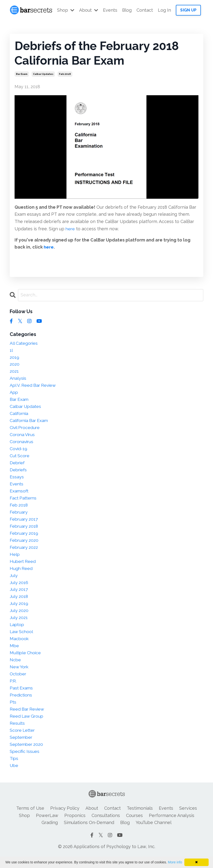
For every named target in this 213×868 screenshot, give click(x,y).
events (17, 487)
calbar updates (43, 74)
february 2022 (24, 552)
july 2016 (19, 589)
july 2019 (19, 610)
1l (11, 350)
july (14, 581)
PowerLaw (47, 826)
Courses (134, 826)
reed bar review (28, 718)
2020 (15, 365)
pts (13, 711)
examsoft (19, 495)
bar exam (22, 74)
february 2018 (24, 531)
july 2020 (19, 617)
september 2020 (27, 754)
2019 (14, 358)
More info (175, 862)
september (22, 747)
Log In (164, 10)
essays (17, 480)
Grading (50, 833)
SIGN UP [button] (188, 10)
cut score (20, 459)
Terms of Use (30, 819)
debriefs (19, 473)
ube (14, 776)
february (19, 516)
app (14, 394)
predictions (21, 704)
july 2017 (19, 596)
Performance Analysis (172, 826)
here (70, 229)
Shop (66, 10)
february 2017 (24, 523)
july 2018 (19, 603)
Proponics (75, 826)
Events (110, 10)
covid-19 (19, 451)
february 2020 (25, 545)
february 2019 (24, 538)
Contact (145, 10)
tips (14, 769)
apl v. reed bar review (34, 386)
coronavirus (22, 444)
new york (20, 675)
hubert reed (23, 567)
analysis (18, 379)
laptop (17, 632)
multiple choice (26, 661)
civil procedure (25, 430)
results (17, 733)
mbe (14, 653)
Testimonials (140, 819)
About (89, 10)
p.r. (13, 689)
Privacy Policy (65, 819)
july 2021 (19, 624)
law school (22, 639)
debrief (18, 466)
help (15, 560)
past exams (22, 697)
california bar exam (30, 423)
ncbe (15, 668)
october (18, 682)
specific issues (25, 761)
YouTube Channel (154, 833)
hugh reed (21, 574)
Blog (127, 10)
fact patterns (24, 502)
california (20, 415)
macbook (19, 646)
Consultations (106, 826)
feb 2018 (65, 74)
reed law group (27, 726)
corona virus (23, 437)
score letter (23, 740)
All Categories (24, 343)
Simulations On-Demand (89, 833)
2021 (14, 372)
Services (188, 819)
